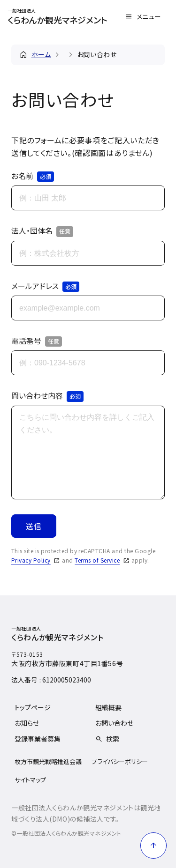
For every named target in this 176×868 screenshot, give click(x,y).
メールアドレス (45, 286)
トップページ (33, 707)
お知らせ (27, 723)
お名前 (33, 176)
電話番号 (37, 341)
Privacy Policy (31, 560)
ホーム (41, 54)
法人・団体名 (42, 231)
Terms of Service (97, 560)
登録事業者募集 (38, 739)
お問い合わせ (114, 723)
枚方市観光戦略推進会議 (48, 761)
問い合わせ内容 (47, 396)
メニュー (149, 16)
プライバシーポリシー (120, 761)
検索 (113, 739)
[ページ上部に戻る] (153, 846)
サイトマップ (30, 780)
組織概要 (108, 707)
